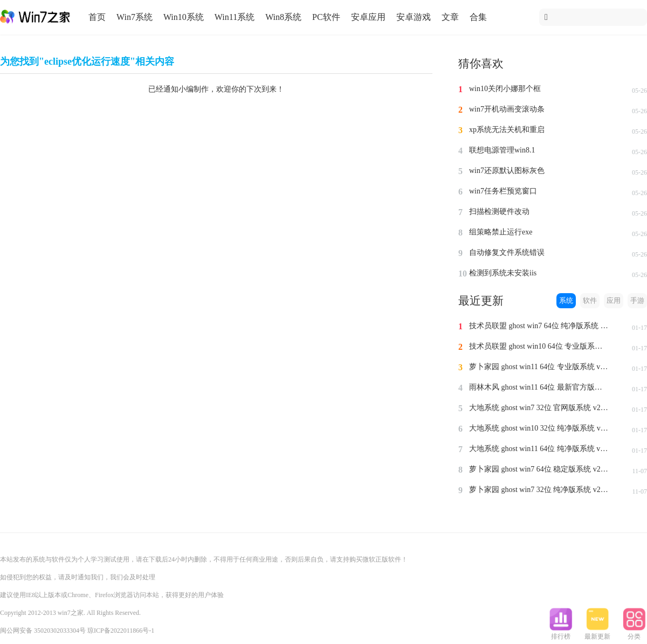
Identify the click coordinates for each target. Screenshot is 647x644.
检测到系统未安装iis (503, 273)
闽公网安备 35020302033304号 (43, 631)
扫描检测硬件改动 (499, 212)
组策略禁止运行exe (501, 232)
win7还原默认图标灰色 (507, 171)
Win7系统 (135, 17)
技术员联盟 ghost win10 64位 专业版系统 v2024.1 (539, 346)
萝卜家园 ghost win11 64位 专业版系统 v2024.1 (539, 367)
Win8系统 (283, 17)
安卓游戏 (414, 17)
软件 (590, 300)
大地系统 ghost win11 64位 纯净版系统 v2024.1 (539, 449)
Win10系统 (184, 17)
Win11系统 (235, 17)
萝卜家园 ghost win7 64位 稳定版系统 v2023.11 (539, 469)
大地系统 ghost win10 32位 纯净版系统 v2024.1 (539, 428)
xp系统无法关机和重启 (507, 130)
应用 (614, 300)
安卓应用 (368, 17)
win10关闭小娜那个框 (505, 89)
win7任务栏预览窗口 (503, 191)
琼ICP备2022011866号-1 (121, 631)
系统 (566, 300)
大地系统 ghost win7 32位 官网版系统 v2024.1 (539, 408)
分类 (634, 633)
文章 (450, 17)
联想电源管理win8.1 (502, 150)
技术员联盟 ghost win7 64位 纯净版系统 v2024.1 (539, 326)
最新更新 (597, 633)
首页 (97, 17)
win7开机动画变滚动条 (507, 109)
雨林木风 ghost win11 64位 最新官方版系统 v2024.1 (539, 387)
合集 (478, 17)
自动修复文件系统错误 (507, 252)
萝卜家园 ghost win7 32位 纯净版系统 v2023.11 (539, 490)
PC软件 (326, 17)
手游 (637, 300)
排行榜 (561, 633)
